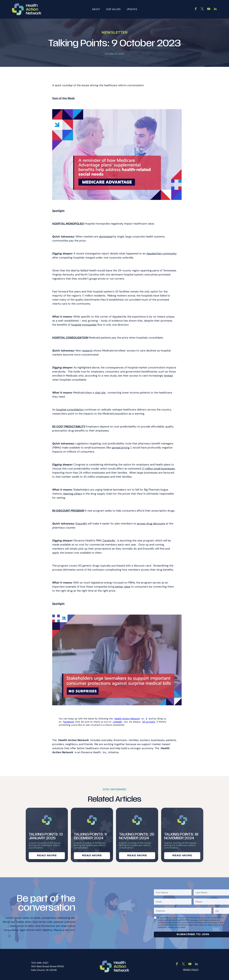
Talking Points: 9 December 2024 (90, 834)
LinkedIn (117, 720)
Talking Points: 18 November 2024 (181, 834)
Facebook (69, 720)
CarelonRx (109, 539)
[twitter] (202, 8)
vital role (100, 391)
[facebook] (196, 8)
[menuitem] (96, 8)
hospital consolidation (70, 408)
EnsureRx (81, 522)
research (87, 349)
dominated (106, 235)
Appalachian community (162, 252)
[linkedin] (215, 8)
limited (168, 374)
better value (123, 585)
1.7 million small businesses (158, 467)
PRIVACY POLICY (191, 968)
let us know (149, 720)
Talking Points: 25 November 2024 (137, 834)
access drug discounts (151, 522)
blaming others (73, 492)
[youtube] (209, 8)
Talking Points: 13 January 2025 (46, 834)
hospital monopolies (84, 323)
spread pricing (121, 446)
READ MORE (47, 854)
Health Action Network (127, 717)
